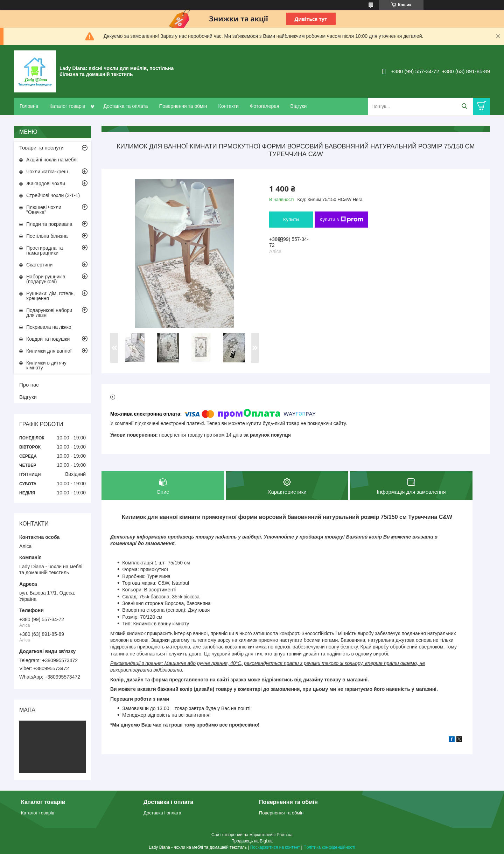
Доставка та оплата (125, 106)
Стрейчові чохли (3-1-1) (53, 195)
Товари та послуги (41, 148)
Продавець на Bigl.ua (252, 841)
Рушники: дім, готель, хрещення (51, 296)
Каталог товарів (67, 106)
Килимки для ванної (49, 351)
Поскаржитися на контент (275, 847)
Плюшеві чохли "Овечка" (44, 210)
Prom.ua (285, 835)
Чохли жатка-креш (47, 172)
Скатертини (39, 265)
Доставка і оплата (162, 813)
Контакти (228, 106)
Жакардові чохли (46, 183)
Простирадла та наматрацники (45, 250)
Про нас (29, 385)
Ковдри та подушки (48, 339)
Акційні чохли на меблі (52, 160)
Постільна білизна (47, 236)
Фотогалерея (265, 106)
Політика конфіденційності (329, 847)
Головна (29, 106)
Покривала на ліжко (49, 327)
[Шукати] (464, 106)
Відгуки (299, 106)
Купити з (341, 220)
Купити (291, 220)
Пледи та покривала (49, 224)
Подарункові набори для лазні (49, 313)
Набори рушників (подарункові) (46, 279)
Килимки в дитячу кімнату (46, 365)
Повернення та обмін (183, 106)
